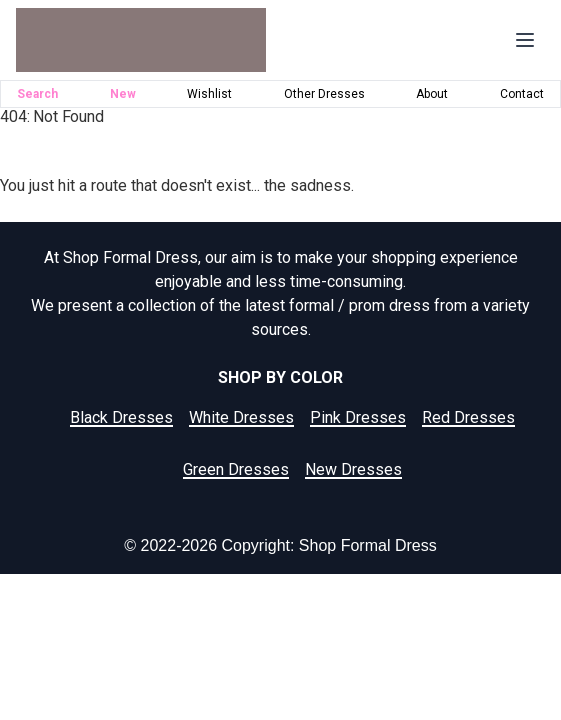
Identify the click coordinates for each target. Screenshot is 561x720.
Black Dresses (121, 417)
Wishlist (209, 94)
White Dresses (241, 417)
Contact (522, 94)
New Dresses (353, 469)
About (432, 94)
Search (37, 94)
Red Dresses (468, 417)
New (123, 94)
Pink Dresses (358, 417)
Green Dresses (236, 469)
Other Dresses (324, 94)
